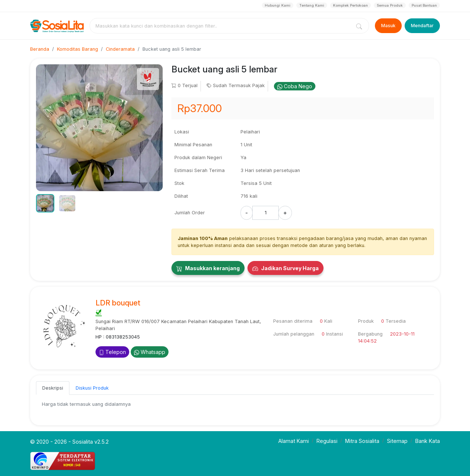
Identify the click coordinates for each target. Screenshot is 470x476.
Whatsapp (150, 352)
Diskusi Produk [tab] (92, 388)
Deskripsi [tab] (53, 388)
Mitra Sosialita (362, 441)
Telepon (112, 352)
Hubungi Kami (278, 5)
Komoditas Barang (77, 49)
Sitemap (397, 441)
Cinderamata (120, 49)
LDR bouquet (118, 303)
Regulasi (327, 441)
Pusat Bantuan (424, 5)
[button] (45, 203)
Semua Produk (390, 5)
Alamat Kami (294, 441)
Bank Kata (428, 441)
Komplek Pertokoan (350, 5)
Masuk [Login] (388, 26)
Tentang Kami (312, 5)
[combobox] (222, 26)
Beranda (40, 49)
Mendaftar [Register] (422, 26)
